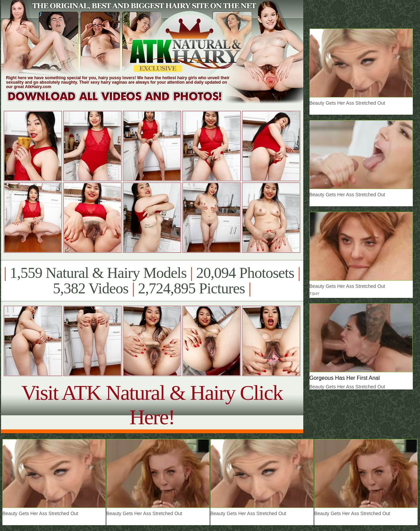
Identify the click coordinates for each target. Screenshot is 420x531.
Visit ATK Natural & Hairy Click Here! (152, 405)
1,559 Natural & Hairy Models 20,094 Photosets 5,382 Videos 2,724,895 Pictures (152, 281)
